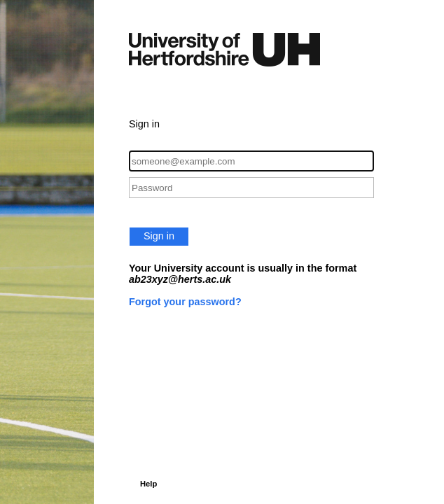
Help (148, 484)
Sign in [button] (159, 236)
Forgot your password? (185, 302)
